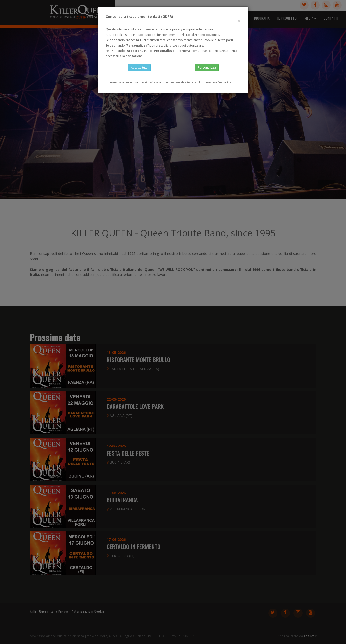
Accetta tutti (139, 68)
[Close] (239, 23)
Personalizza (207, 68)
